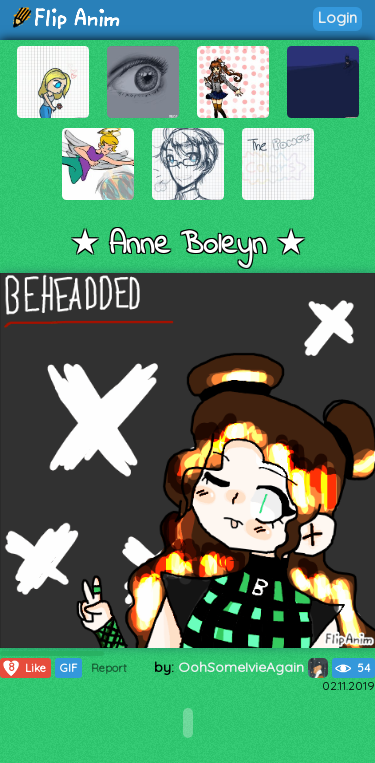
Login (337, 17)
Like (23, 668)
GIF (68, 668)
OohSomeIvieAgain (253, 667)
